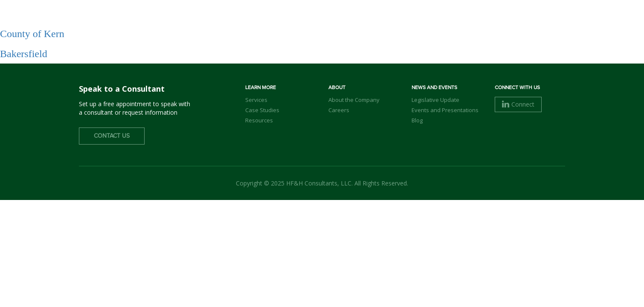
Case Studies (262, 110)
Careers (485, 22)
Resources (259, 120)
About (318, 22)
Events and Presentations (445, 110)
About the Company (354, 100)
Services (403, 22)
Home (284, 22)
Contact (540, 21)
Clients (445, 22)
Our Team (358, 22)
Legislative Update (435, 100)
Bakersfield (24, 54)
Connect (518, 104)
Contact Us (112, 136)
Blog (417, 120)
